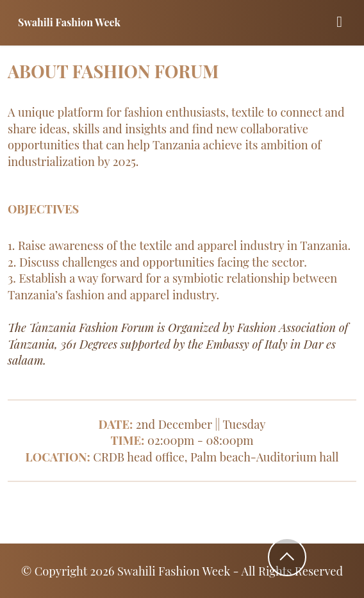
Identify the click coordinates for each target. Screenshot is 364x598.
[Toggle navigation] (339, 23)
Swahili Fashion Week (69, 22)
